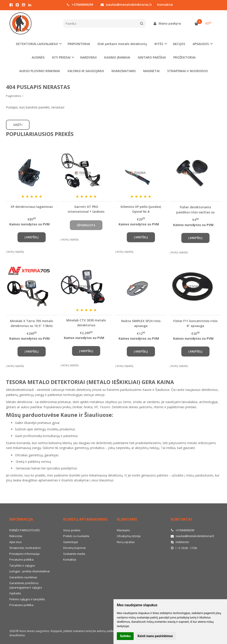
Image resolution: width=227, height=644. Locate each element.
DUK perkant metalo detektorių (122, 44)
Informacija (21, 519)
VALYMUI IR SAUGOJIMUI (86, 71)
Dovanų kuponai (74, 548)
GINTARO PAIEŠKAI (152, 57)
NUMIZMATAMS (124, 71)
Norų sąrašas (126, 542)
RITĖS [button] (159, 44)
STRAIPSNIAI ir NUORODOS (187, 71)
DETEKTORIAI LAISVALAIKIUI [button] (37, 44)
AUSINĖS (38, 57)
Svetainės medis (74, 554)
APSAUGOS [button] (201, 44)
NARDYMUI (88, 57)
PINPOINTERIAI (79, 44)
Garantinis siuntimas (23, 577)
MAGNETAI (151, 71)
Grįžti (18, 125)
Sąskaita (15, 593)
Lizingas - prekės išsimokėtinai (29, 571)
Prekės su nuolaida (76, 536)
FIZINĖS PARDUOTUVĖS (25, 530)
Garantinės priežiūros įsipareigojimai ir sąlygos (26, 585)
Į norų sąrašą (15, 252)
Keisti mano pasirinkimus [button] (155, 636)
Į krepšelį (32, 237)
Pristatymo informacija (24, 554)
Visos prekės (72, 530)
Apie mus (16, 542)
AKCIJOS (179, 44)
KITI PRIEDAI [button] (61, 57)
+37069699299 (80, 5)
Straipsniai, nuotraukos (25, 548)
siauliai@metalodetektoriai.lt (126, 5)
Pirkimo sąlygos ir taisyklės (27, 599)
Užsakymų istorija (129, 536)
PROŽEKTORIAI (184, 57)
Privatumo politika (21, 559)
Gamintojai (70, 542)
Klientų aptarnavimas (85, 519)
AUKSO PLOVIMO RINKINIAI (40, 71)
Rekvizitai (16, 536)
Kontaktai (165, 5)
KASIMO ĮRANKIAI (117, 57)
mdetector (180, 542)
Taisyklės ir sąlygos (22, 565)
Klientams (127, 519)
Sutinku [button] (125, 636)
